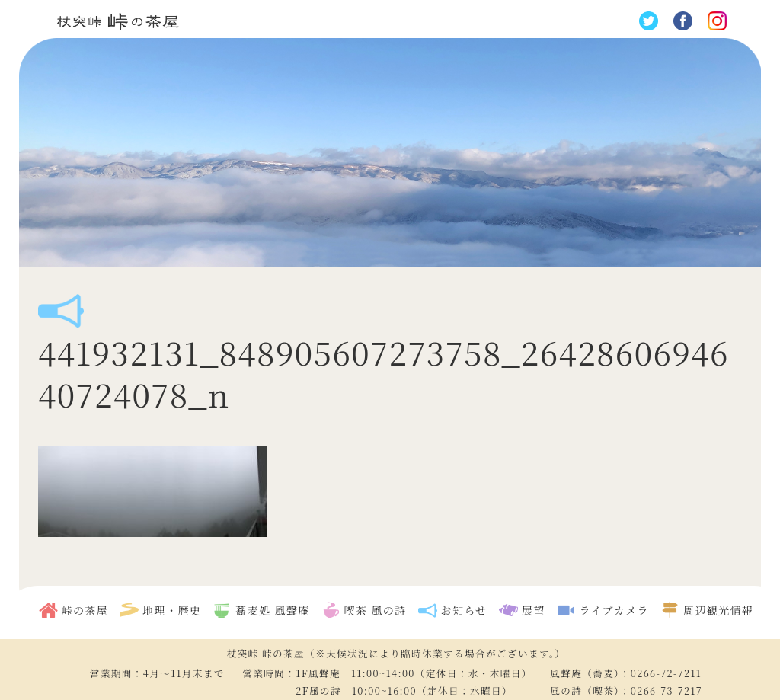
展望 (534, 610)
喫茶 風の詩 (376, 610)
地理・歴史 (172, 610)
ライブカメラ (614, 610)
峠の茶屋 (85, 610)
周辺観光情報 (718, 610)
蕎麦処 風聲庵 (272, 610)
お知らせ (464, 610)
